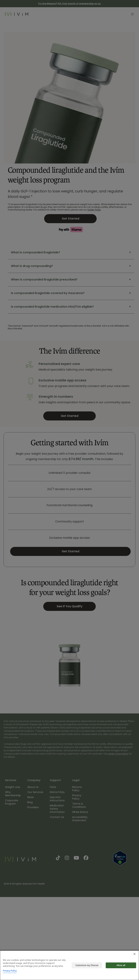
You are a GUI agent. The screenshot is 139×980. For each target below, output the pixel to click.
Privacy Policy (10, 971)
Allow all (121, 965)
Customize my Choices (87, 965)
